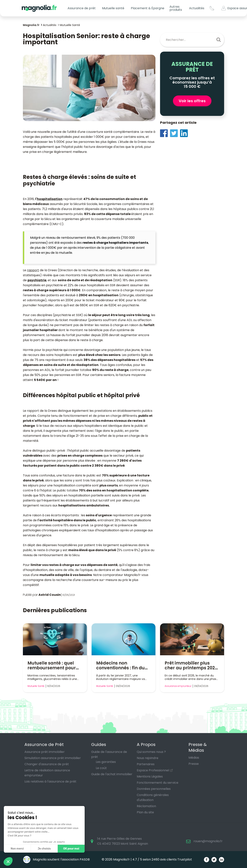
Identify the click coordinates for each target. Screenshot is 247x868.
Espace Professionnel (153, 770)
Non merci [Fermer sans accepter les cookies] (17, 849)
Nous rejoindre (148, 758)
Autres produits (176, 8)
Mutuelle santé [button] (113, 8)
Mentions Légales (150, 776)
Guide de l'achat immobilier (112, 774)
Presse (194, 764)
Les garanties (106, 762)
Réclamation (146, 806)
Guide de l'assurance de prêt (109, 754)
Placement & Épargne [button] (148, 8)
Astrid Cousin (50, 595)
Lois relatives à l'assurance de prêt (50, 781)
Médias (194, 758)
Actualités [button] (197, 8)
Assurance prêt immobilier (45, 752)
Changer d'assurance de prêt (47, 764)
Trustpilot (185, 859)
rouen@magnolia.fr (208, 841)
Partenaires (146, 764)
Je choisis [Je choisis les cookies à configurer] (44, 849)
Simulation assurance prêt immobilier (53, 758)
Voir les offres (192, 101)
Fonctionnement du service (158, 783)
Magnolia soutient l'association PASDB (56, 859)
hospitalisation (50, 199)
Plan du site (145, 812)
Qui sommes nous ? (151, 752)
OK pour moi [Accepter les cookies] (71, 849)
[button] (8, 861)
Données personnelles (154, 789)
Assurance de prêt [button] (82, 8)
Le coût (101, 768)
